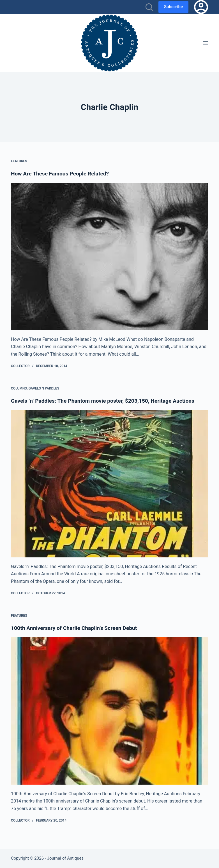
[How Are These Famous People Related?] (109, 256)
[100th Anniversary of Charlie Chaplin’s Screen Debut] (109, 711)
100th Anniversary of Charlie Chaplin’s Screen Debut (77, 628)
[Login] (201, 7)
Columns (19, 388)
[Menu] (206, 43)
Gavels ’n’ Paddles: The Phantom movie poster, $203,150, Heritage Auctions (106, 401)
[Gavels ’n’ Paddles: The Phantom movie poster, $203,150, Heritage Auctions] (109, 484)
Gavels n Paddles (44, 388)
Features (19, 161)
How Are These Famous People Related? (62, 173)
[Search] (149, 7)
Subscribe (173, 7)
